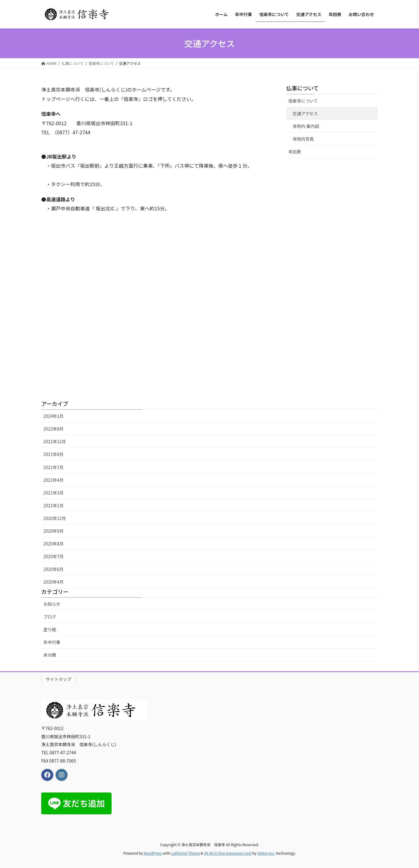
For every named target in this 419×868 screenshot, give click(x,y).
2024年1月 (54, 416)
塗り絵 (50, 629)
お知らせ (52, 604)
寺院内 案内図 (306, 126)
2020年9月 (54, 531)
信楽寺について (303, 101)
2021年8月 (54, 454)
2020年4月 (54, 582)
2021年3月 (54, 493)
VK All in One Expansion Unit (228, 853)
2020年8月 (54, 544)
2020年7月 (54, 556)
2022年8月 (54, 429)
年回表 (295, 152)
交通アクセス (305, 113)
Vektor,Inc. (266, 853)
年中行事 (52, 642)
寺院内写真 (303, 139)
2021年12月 (55, 441)
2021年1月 (54, 505)
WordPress (153, 853)
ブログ (50, 617)
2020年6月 (54, 569)
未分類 (50, 655)
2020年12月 (55, 518)
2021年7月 (54, 467)
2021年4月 (54, 480)
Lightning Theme (185, 853)
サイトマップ (59, 679)
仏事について (302, 88)
